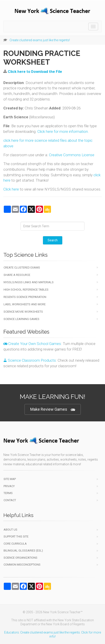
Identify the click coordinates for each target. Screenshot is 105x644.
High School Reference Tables (26, 290)
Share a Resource (17, 275)
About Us (10, 530)
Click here (11, 189)
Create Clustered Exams (22, 268)
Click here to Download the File (35, 72)
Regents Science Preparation (25, 297)
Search (53, 240)
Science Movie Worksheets (23, 312)
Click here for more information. (63, 131)
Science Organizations (20, 558)
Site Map (10, 479)
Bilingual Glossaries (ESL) (23, 551)
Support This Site (16, 536)
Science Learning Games (21, 319)
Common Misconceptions (22, 565)
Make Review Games (53, 409)
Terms (8, 493)
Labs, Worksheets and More (25, 304)
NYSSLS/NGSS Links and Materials (29, 282)
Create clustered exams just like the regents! (40, 40)
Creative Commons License (72, 155)
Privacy (9, 486)
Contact (10, 500)
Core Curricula (15, 544)
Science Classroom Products (30, 360)
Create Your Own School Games (32, 344)
